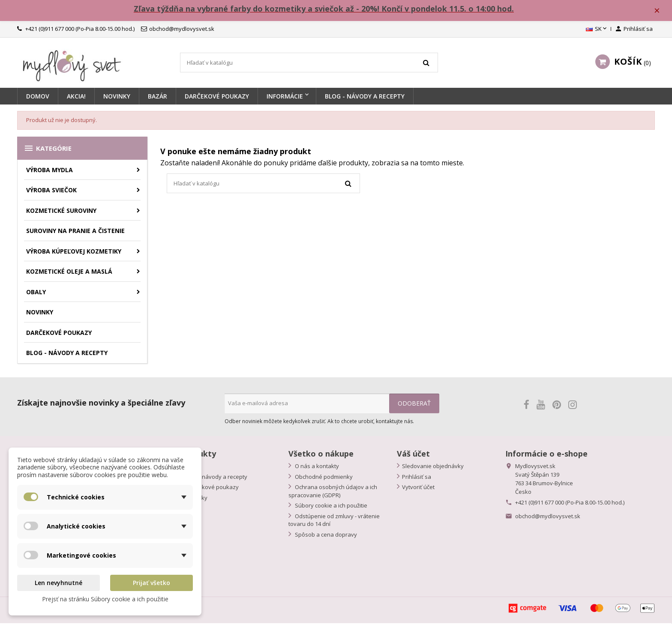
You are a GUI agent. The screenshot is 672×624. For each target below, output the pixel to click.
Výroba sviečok (51, 191)
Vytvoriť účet (418, 488)
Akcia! (76, 97)
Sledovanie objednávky (433, 467)
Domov (38, 97)
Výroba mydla (49, 171)
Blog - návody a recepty (216, 478)
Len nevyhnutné (58, 583)
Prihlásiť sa (417, 478)
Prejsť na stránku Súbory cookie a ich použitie (105, 599)
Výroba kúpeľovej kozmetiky (74, 252)
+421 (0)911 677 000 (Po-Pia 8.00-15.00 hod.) (570, 504)
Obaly (36, 293)
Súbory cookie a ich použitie (330, 507)
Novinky (117, 97)
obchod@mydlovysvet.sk (548, 517)
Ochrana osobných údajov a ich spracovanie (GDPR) (333, 492)
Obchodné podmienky (323, 478)
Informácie (285, 97)
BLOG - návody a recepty (365, 97)
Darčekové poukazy (217, 97)
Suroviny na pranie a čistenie (75, 232)
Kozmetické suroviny (61, 211)
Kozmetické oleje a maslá (69, 273)
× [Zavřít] (660, 11)
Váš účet (413, 455)
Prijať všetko (151, 583)
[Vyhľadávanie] (309, 64)
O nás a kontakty (316, 467)
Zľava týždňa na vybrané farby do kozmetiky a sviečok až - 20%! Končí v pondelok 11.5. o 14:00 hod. (325, 9)
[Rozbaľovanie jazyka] (597, 30)
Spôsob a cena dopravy (325, 535)
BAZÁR (157, 97)
